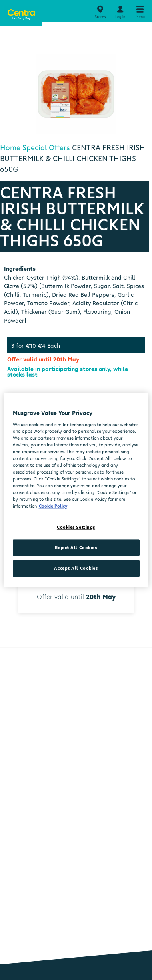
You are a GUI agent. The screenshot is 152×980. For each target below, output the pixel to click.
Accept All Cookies (76, 568)
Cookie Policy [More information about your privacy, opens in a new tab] (53, 506)
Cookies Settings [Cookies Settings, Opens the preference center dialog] (76, 527)
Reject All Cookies (76, 548)
